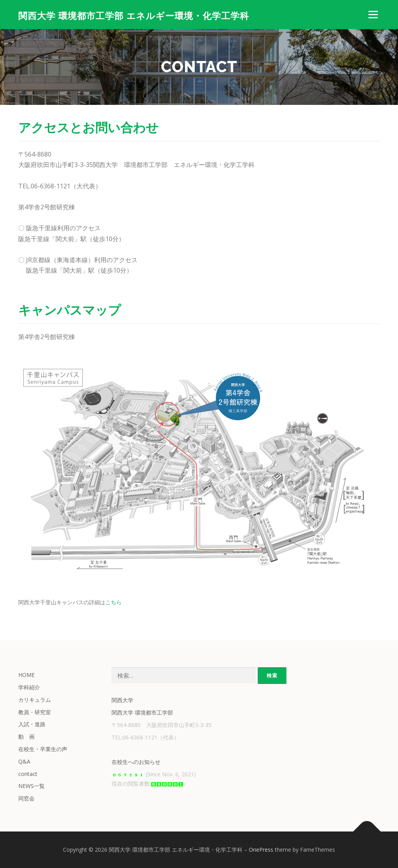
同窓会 (26, 798)
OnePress (261, 850)
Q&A (24, 761)
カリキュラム (35, 700)
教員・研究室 (35, 712)
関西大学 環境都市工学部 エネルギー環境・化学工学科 (134, 16)
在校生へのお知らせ (136, 762)
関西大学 (122, 700)
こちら (113, 602)
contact (28, 774)
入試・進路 (32, 724)
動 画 (26, 737)
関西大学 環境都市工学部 (142, 712)
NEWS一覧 (31, 786)
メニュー (373, 15)
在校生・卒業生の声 (43, 749)
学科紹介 (29, 687)
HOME (26, 675)
